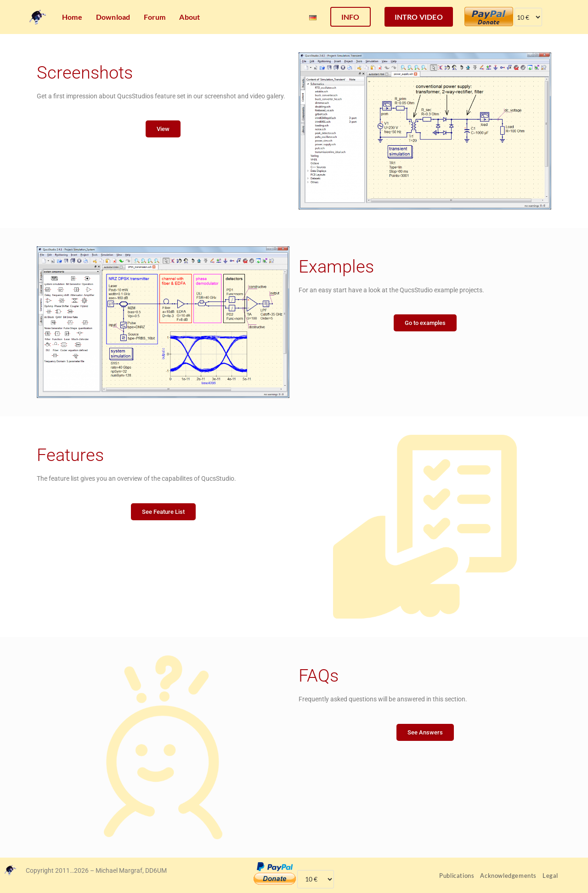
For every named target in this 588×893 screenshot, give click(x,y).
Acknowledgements (508, 876)
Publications (457, 876)
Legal (550, 876)
